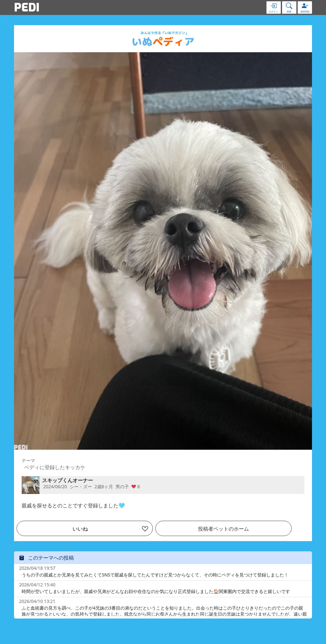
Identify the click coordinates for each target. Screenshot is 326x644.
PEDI (27, 7)
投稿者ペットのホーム (223, 529)
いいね (80, 529)
